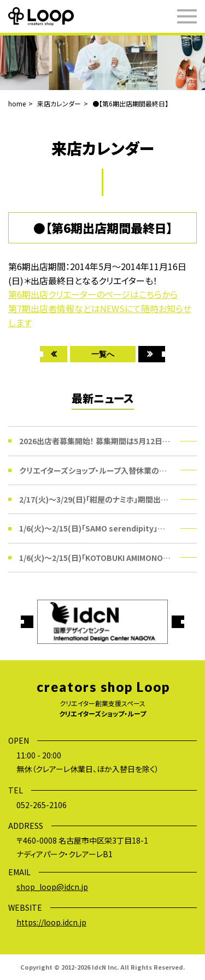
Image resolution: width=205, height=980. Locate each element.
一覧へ (103, 354)
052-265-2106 (42, 805)
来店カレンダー (59, 103)
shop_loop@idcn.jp (52, 887)
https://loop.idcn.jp (51, 922)
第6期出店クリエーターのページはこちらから (93, 294)
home (17, 103)
